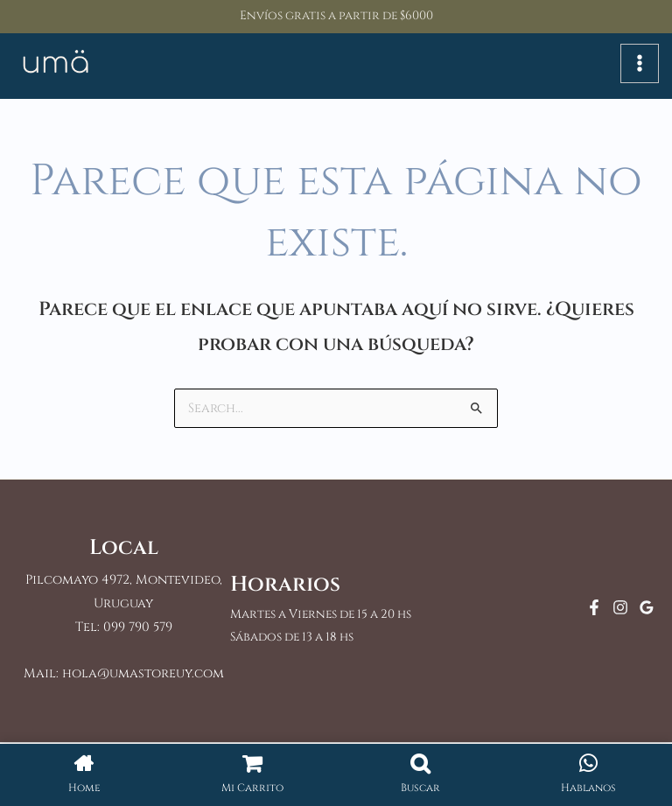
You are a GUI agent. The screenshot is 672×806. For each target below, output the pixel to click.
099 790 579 (138, 629)
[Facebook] (594, 609)
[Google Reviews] (647, 609)
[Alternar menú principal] (640, 65)
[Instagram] (620, 609)
